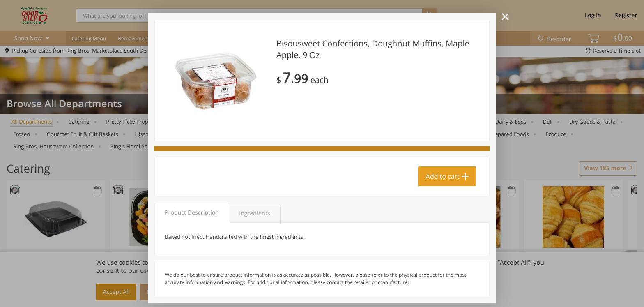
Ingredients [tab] (254, 214)
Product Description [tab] (192, 213)
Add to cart (443, 176)
